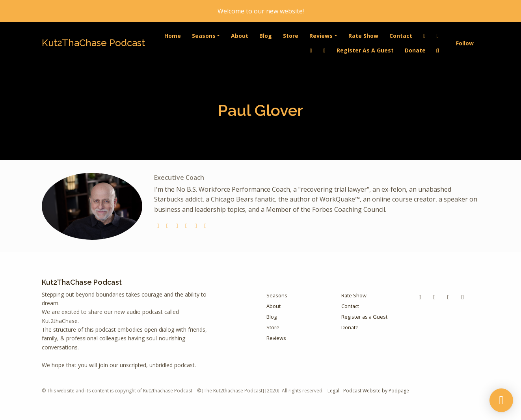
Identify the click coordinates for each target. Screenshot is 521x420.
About (240, 36)
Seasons (204, 36)
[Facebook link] (438, 36)
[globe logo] (158, 226)
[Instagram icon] (463, 297)
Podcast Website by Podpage (376, 391)
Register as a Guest (365, 50)
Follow (465, 43)
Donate (415, 50)
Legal (333, 391)
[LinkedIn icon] (448, 297)
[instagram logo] (177, 226)
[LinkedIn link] (424, 36)
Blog (266, 36)
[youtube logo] (186, 226)
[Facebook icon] (420, 297)
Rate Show (363, 36)
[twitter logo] (167, 226)
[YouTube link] (311, 50)
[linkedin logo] (205, 226)
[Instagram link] (324, 50)
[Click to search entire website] (438, 50)
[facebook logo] (196, 226)
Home (173, 36)
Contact (401, 36)
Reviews (321, 36)
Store (291, 36)
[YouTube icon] (434, 297)
